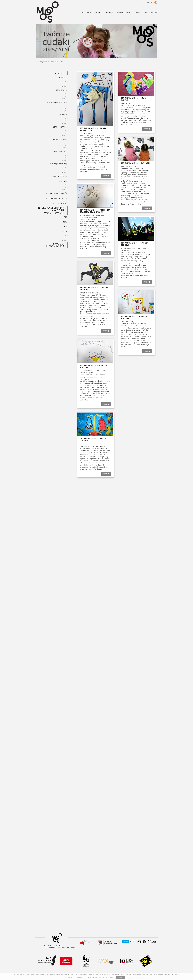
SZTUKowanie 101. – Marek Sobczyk (134, 244)
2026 (66, 81)
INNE (66, 227)
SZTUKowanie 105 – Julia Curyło (133, 99)
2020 (66, 235)
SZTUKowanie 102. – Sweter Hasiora (94, 289)
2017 (63, 62)
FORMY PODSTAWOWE (59, 203)
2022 (66, 185)
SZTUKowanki (62, 115)
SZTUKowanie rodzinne (57, 102)
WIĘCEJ (106, 176)
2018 (66, 187)
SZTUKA (47, 62)
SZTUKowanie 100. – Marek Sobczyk (93, 366)
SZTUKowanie (55, 62)
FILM (66, 217)
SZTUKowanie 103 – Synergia (136, 163)
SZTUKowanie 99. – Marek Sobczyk (134, 317)
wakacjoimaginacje (59, 164)
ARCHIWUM (63, 181)
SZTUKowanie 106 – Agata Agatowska (93, 129)
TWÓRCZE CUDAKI (60, 139)
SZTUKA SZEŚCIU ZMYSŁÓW (57, 193)
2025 (66, 84)
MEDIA (65, 222)
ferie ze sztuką (61, 152)
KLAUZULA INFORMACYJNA (55, 245)
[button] (144, 2)
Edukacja (41, 62)
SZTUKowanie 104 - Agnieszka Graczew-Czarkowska (95, 211)
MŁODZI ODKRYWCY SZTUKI (57, 198)
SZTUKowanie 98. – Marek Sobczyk (93, 440)
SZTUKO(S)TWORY (60, 127)
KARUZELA (63, 78)
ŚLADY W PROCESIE (60, 176)
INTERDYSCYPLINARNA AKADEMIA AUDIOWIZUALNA (51, 210)
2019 (66, 238)
